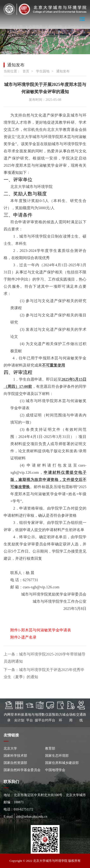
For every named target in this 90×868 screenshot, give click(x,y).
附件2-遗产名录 (23, 637)
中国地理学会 (55, 770)
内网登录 (36, 27)
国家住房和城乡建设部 (62, 763)
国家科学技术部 (15, 756)
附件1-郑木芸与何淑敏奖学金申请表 (41, 630)
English (74, 27)
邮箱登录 (55, 27)
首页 (26, 71)
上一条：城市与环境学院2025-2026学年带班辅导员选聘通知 (45, 658)
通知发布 (63, 71)
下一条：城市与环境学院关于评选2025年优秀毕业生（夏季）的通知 (44, 673)
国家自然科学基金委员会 (22, 770)
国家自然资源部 (15, 763)
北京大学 (10, 748)
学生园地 (43, 71)
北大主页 (16, 27)
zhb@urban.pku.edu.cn (32, 817)
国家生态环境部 (57, 756)
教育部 (50, 748)
